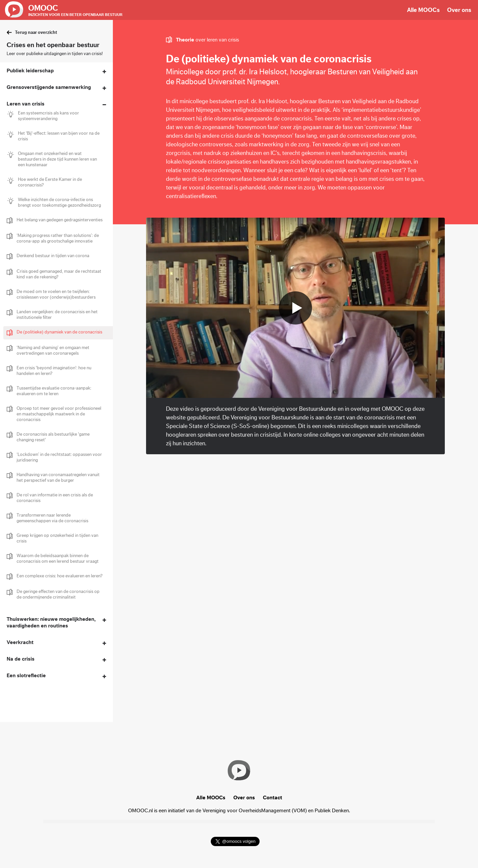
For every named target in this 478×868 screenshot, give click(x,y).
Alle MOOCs (423, 10)
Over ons (459, 10)
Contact (273, 798)
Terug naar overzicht (36, 33)
